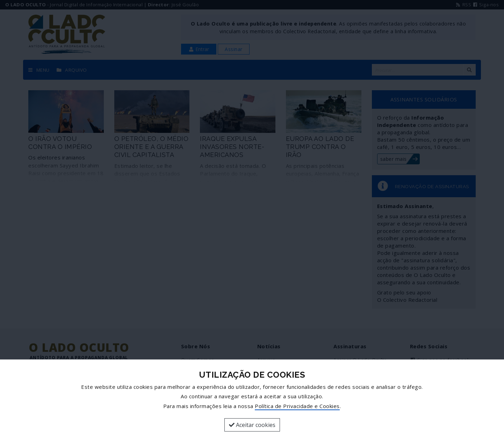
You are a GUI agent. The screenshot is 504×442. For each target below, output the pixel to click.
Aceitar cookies (252, 425)
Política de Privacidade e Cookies (297, 406)
